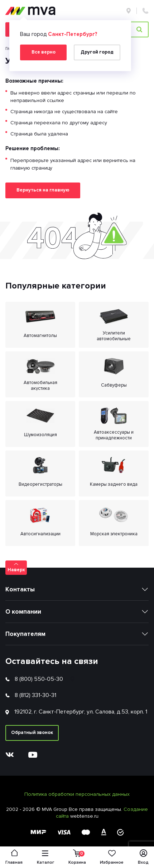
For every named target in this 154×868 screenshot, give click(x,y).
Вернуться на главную (43, 190)
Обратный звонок (32, 733)
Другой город (97, 52)
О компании (23, 612)
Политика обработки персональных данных (77, 794)
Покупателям (25, 634)
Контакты (20, 589)
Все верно (44, 52)
